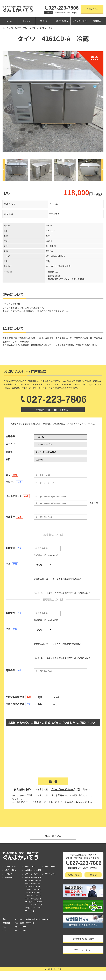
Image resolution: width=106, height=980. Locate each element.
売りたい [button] (44, 21)
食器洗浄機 (37, 899)
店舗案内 (97, 21)
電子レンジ (32, 908)
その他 (32, 911)
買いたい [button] (26, 21)
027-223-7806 (61, 8)
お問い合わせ (93, 9)
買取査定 (93, 875)
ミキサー (34, 905)
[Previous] (4, 170)
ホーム (9, 21)
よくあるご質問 (79, 21)
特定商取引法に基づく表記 (83, 939)
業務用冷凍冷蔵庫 (32, 877)
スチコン (36, 902)
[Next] (102, 170)
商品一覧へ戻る (53, 836)
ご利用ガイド (10, 866)
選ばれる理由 (62, 21)
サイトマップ (50, 874)
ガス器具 (29, 902)
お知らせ (9, 874)
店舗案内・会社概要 (33, 870)
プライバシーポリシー (62, 789)
